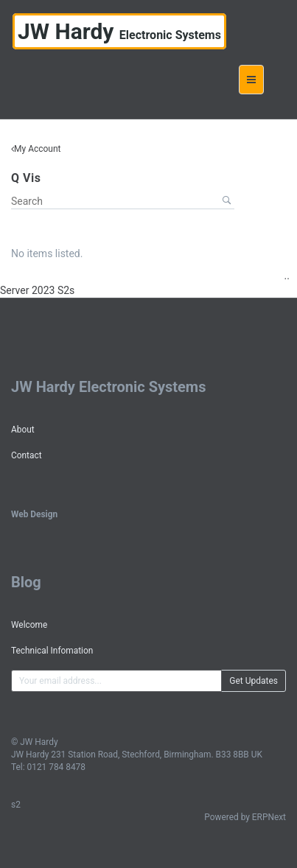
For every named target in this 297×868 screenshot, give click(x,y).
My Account (38, 149)
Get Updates (254, 681)
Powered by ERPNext (245, 817)
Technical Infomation (52, 651)
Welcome (29, 625)
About (23, 430)
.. (287, 276)
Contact (27, 455)
